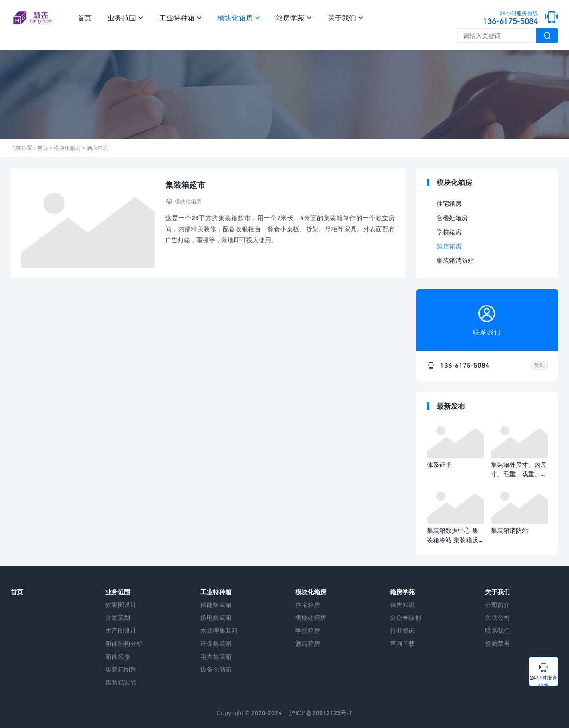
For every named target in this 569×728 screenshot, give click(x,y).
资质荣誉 (497, 643)
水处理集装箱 (219, 630)
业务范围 (125, 18)
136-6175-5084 (510, 18)
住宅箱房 (449, 203)
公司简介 (497, 605)
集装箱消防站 (455, 260)
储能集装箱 (216, 605)
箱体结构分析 (124, 643)
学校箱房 (449, 232)
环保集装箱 (216, 643)
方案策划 (118, 617)
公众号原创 (405, 617)
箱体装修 (118, 656)
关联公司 (497, 617)
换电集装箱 (216, 617)
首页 (84, 18)
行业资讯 (402, 630)
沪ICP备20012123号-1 (321, 713)
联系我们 (497, 630)
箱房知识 (402, 605)
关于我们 (345, 18)
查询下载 (402, 643)
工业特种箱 (180, 18)
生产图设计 (121, 630)
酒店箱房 (449, 246)
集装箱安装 (121, 682)
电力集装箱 (216, 656)
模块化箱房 (239, 18)
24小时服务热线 (544, 674)
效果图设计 (121, 605)
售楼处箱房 (452, 218)
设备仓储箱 (216, 669)
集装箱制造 (121, 669)
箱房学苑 (294, 18)
